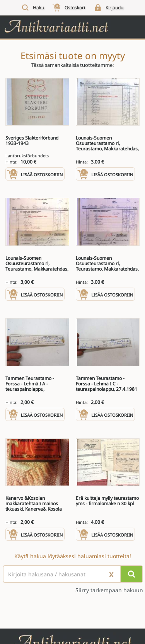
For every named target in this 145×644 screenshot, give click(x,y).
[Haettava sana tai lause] (72, 574)
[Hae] (131, 574)
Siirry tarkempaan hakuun (109, 590)
